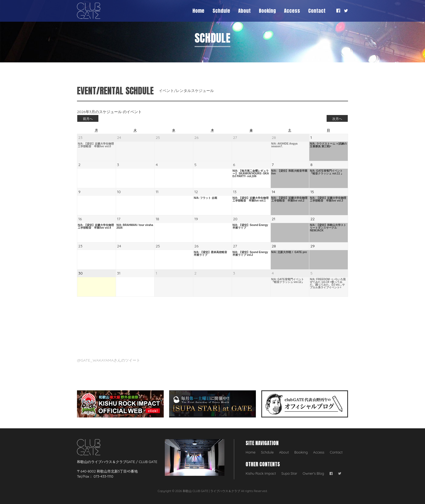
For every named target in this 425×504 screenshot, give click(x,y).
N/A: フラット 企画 (205, 198)
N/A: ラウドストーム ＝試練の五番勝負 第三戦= (328, 145)
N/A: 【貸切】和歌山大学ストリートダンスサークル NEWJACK (328, 228)
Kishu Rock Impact (261, 473)
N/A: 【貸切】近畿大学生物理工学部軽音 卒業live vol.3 (328, 199)
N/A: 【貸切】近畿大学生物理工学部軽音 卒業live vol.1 (251, 199)
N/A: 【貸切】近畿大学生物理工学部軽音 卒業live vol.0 (96, 145)
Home (198, 11)
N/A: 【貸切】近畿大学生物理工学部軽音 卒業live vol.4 (96, 227)
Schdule (221, 11)
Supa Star (289, 473)
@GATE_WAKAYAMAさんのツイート (109, 360)
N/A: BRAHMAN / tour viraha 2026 (135, 227)
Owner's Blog (313, 473)
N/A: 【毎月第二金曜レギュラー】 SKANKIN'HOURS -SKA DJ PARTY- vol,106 (251, 174)
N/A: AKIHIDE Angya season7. (284, 145)
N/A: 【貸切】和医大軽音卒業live (289, 172)
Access (292, 11)
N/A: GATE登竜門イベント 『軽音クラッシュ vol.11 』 (327, 172)
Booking (267, 11)
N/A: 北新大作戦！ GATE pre (289, 252)
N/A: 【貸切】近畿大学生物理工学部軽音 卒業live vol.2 (289, 199)
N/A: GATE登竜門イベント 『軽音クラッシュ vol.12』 (288, 281)
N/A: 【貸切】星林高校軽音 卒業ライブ (212, 254)
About (244, 11)
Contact (317, 11)
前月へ (88, 119)
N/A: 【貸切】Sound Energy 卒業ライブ (251, 227)
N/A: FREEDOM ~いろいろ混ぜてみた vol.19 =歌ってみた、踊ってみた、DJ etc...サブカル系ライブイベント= (328, 283)
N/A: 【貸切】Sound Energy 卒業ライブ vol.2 (250, 254)
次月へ (337, 119)
